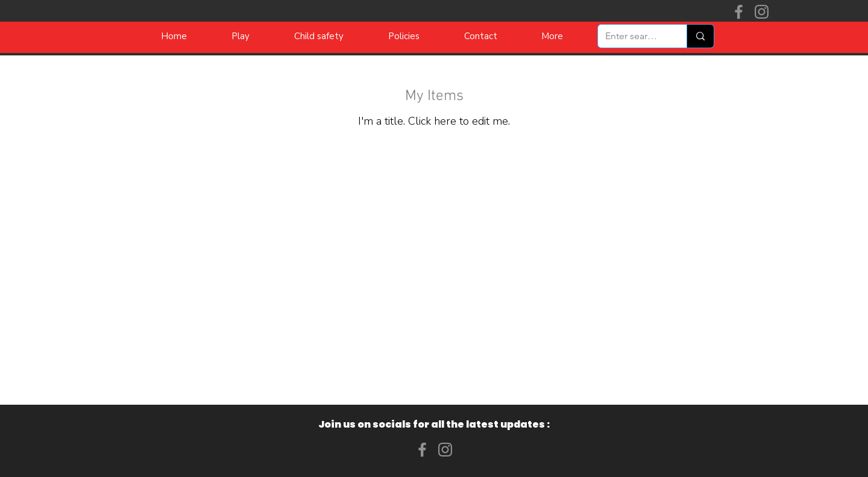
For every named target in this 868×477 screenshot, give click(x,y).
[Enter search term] (633, 36)
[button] (552, 36)
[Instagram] (762, 12)
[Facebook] (739, 12)
